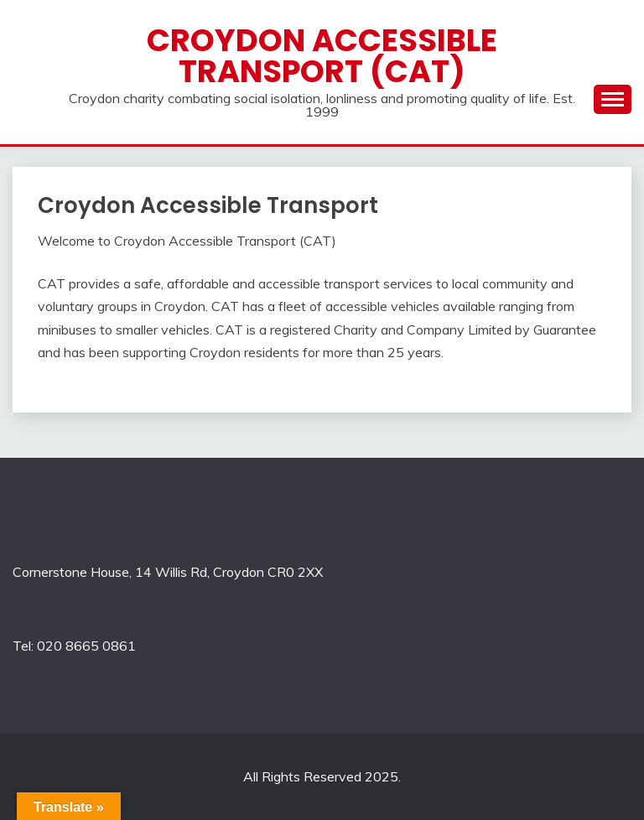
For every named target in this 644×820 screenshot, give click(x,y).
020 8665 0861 (86, 646)
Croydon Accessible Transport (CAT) (322, 56)
